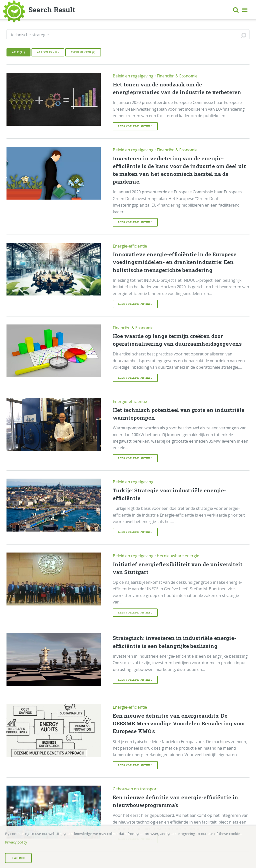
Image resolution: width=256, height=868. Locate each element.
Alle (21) (18, 52)
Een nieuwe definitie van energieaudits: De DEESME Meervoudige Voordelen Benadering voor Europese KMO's (179, 723)
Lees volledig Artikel (135, 126)
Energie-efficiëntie (130, 246)
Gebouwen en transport (135, 789)
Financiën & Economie (177, 76)
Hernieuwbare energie (178, 556)
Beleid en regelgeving (133, 76)
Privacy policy (16, 842)
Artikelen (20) (48, 52)
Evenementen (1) (83, 52)
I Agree (18, 858)
